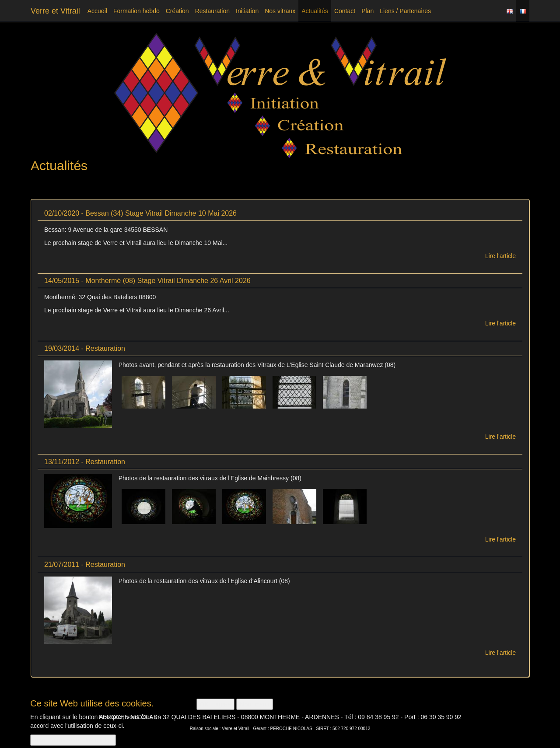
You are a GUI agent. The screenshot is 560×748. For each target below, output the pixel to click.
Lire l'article (500, 256)
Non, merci (255, 705)
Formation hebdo (136, 11)
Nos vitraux (280, 11)
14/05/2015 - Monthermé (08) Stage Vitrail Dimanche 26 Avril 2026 (147, 281)
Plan (367, 11)
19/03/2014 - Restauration (85, 348)
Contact (345, 11)
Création (177, 11)
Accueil (97, 11)
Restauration (212, 11)
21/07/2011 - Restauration (85, 564)
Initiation (247, 11)
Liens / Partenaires (405, 11)
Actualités (315, 11)
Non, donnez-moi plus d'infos (73, 741)
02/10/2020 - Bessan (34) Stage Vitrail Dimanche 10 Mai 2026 (140, 213)
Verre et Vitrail (55, 11)
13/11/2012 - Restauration (85, 462)
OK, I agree (216, 705)
